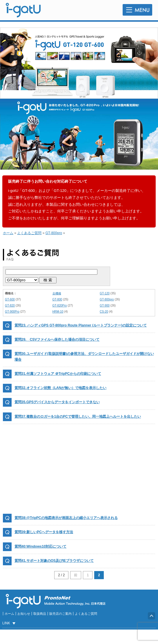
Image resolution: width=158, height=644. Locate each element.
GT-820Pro (60, 306)
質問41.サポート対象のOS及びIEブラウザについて (54, 561)
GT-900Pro (12, 312)
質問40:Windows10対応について (40, 546)
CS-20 (104, 312)
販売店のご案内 (60, 614)
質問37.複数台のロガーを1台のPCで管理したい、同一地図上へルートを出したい (78, 417)
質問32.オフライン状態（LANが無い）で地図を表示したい (60, 388)
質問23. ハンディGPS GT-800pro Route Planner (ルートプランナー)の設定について (81, 325)
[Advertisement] (79, 469)
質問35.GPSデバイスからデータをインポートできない (57, 402)
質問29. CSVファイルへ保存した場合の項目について (57, 340)
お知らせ (24, 614)
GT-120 (105, 293)
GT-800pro (54, 233)
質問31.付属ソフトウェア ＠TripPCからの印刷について (58, 374)
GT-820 (10, 306)
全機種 (57, 293)
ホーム (8, 233)
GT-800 (57, 299)
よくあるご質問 (29, 233)
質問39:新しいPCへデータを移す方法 (44, 532)
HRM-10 (58, 312)
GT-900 (105, 306)
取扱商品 (40, 614)
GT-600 (10, 299)
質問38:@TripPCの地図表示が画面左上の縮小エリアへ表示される (66, 518)
